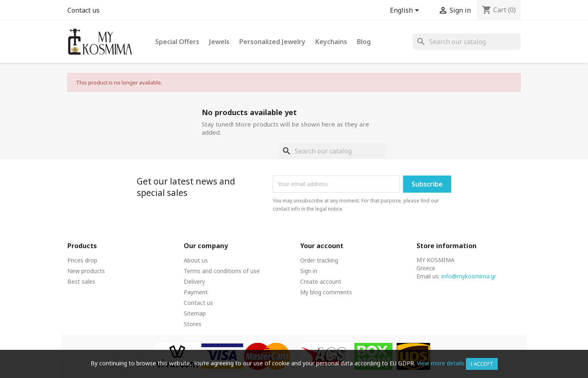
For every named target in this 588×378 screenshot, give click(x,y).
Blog (364, 42)
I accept (482, 364)
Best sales (81, 281)
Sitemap (195, 313)
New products (86, 271)
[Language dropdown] (406, 11)
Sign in (309, 271)
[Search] (467, 42)
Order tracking (319, 260)
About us (196, 260)
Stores (193, 324)
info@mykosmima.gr (469, 276)
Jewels (219, 42)
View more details (441, 363)
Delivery (194, 281)
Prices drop (82, 260)
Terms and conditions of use (222, 271)
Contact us (84, 10)
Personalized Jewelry (272, 42)
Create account (321, 281)
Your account (322, 246)
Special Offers (177, 42)
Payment (196, 292)
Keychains (331, 42)
